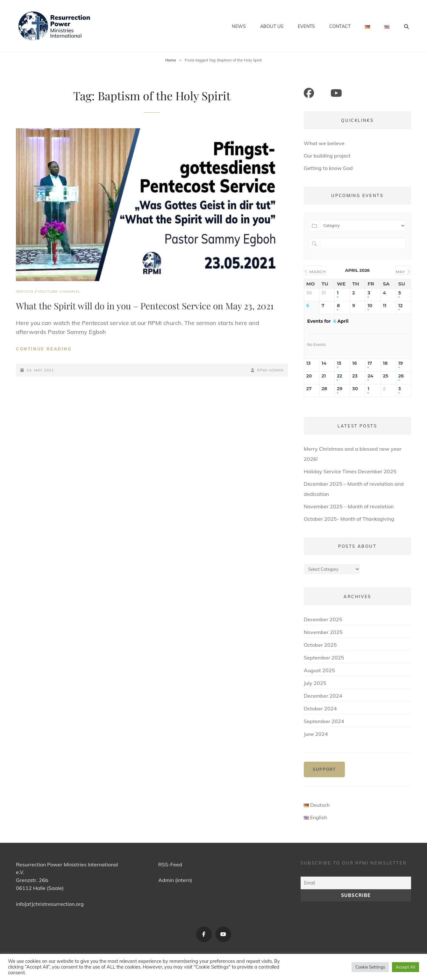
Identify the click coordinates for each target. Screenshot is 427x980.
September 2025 (324, 658)
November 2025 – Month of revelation (349, 506)
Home (171, 60)
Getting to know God (328, 168)
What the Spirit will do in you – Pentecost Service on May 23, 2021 (145, 306)
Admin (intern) (175, 880)
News (239, 26)
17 (370, 363)
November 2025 (323, 632)
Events (306, 26)
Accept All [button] (406, 967)
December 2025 (323, 619)
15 (339, 363)
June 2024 (316, 734)
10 (370, 306)
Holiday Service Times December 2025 (350, 471)
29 (340, 389)
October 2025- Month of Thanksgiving (349, 519)
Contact (340, 26)
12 (401, 306)
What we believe (324, 143)
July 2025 (315, 683)
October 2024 (320, 709)
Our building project (327, 156)
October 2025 (320, 645)
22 (340, 376)
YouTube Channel (59, 291)
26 (401, 376)
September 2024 (324, 721)
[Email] (356, 883)
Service (25, 291)
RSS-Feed (170, 864)
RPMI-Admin (270, 370)
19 (401, 363)
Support (324, 769)
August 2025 (319, 670)
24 (370, 376)
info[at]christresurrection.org (50, 904)
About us (272, 26)
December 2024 (323, 696)
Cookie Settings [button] (370, 967)
